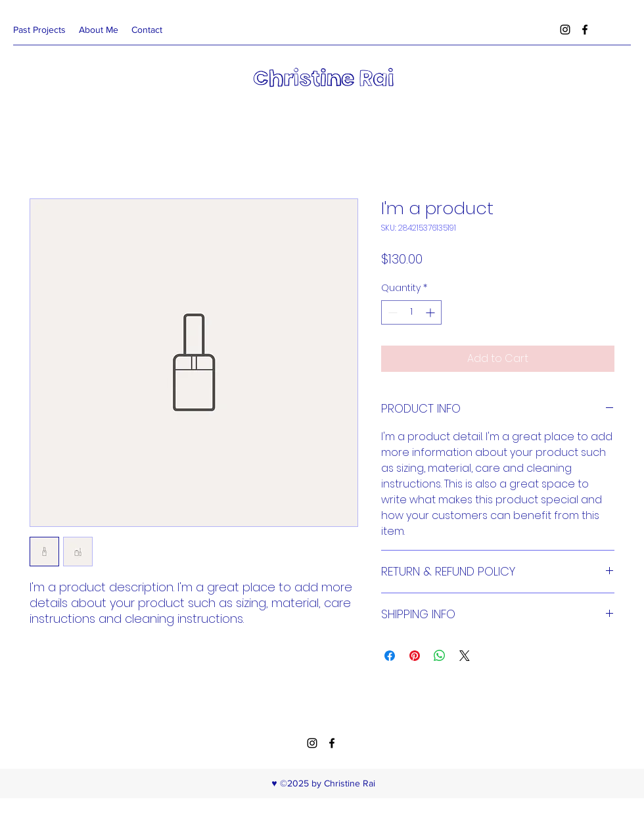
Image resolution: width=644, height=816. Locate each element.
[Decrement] (391, 312)
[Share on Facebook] (390, 656)
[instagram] (565, 30)
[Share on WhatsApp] (440, 656)
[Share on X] (465, 656)
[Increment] (431, 312)
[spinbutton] (411, 312)
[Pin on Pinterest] (415, 656)
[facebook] (585, 30)
